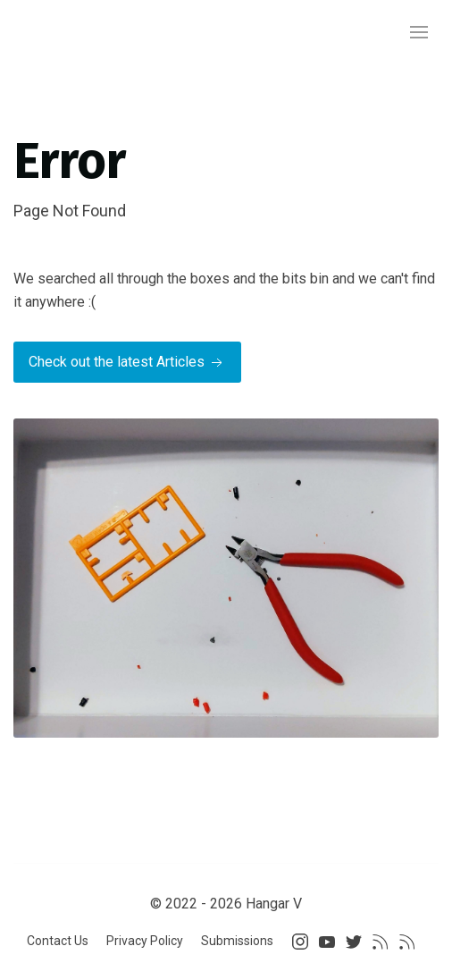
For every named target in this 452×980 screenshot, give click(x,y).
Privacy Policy (145, 941)
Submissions (237, 941)
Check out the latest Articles (127, 363)
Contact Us (58, 941)
